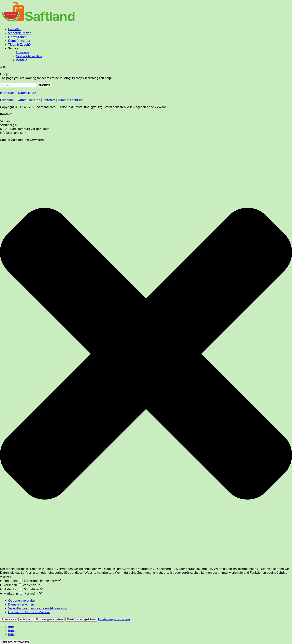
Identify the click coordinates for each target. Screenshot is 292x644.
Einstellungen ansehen (49, 619)
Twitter (21, 100)
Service (13, 48)
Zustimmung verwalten (15, 642)
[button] (146, 354)
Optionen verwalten (22, 600)
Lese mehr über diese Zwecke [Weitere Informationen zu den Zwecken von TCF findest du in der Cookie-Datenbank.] (29, 612)
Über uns (23, 52)
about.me (77, 100)
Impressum (8, 93)
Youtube (34, 100)
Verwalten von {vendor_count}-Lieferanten (38, 608)
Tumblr (63, 100)
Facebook (7, 100)
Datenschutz (27, 93)
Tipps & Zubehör (20, 44)
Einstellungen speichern (81, 619)
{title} (12, 627)
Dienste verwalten (21, 604)
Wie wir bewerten (29, 56)
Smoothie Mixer (19, 33)
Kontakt (22, 60)
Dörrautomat (17, 37)
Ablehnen (26, 619)
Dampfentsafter (19, 40)
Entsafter (15, 29)
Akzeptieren (9, 619)
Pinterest (49, 100)
